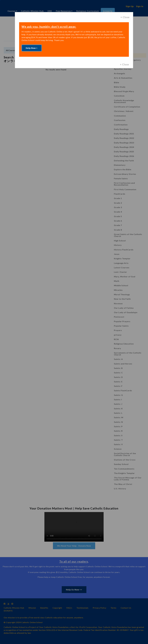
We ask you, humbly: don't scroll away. (50, 26)
